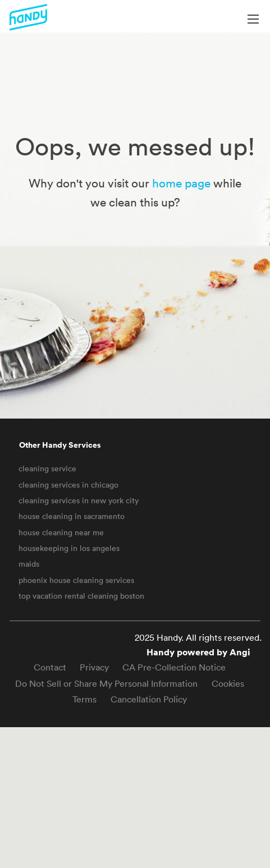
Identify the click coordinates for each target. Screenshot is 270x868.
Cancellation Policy (149, 699)
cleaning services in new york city (79, 500)
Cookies (228, 683)
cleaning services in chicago (68, 485)
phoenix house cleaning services (76, 580)
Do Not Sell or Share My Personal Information (106, 683)
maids (29, 564)
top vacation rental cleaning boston (81, 596)
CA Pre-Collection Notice (174, 667)
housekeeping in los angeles (69, 548)
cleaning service (47, 469)
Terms (84, 699)
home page (181, 183)
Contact (50, 667)
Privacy (94, 667)
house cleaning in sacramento (72, 516)
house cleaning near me (61, 532)
